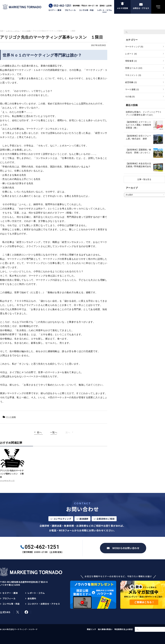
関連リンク (92, 629)
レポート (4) (131, 54)
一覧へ (54, 432)
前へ (39, 432)
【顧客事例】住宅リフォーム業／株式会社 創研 (138, 137)
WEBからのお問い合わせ (126, 548)
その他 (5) (130, 97)
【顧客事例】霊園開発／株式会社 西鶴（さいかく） (138, 151)
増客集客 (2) (131, 61)
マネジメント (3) (133, 75)
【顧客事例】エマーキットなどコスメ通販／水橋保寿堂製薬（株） (138, 125)
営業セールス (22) (134, 68)
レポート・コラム (105, 10)
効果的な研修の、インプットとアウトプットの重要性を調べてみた (144, 113)
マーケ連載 (11, 417)
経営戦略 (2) (131, 82)
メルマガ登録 (122, 8)
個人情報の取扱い (105, 629)
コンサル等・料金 (86, 10)
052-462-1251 (62, 6)
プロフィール (70, 10)
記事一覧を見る (144, 179)
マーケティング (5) (134, 47)
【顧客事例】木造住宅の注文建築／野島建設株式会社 (138, 165)
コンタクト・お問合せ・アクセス (44, 604)
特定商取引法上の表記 (124, 629)
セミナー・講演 (55, 10)
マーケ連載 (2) (132, 89)
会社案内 (32, 598)
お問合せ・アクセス (141, 8)
